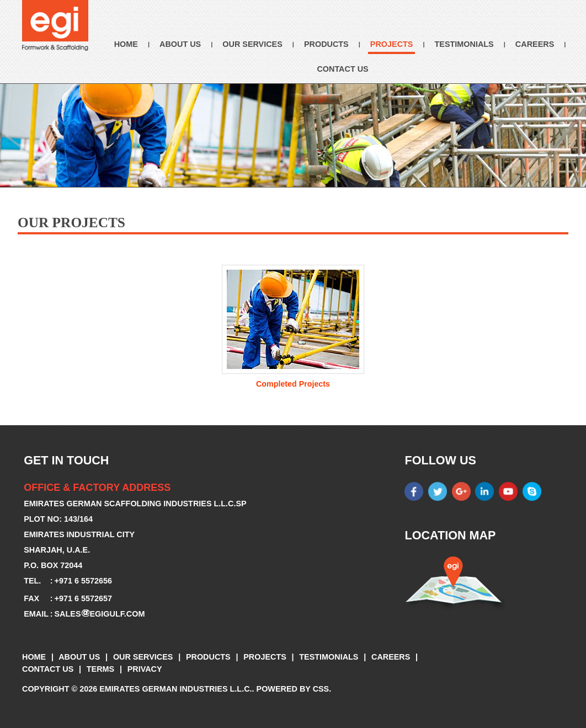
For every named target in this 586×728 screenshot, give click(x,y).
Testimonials (464, 44)
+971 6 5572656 (83, 581)
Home (126, 44)
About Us (180, 44)
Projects (392, 44)
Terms (100, 669)
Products (326, 44)
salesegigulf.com (100, 614)
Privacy (145, 669)
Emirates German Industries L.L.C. (175, 689)
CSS (321, 689)
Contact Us (342, 69)
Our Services (252, 44)
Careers (535, 44)
